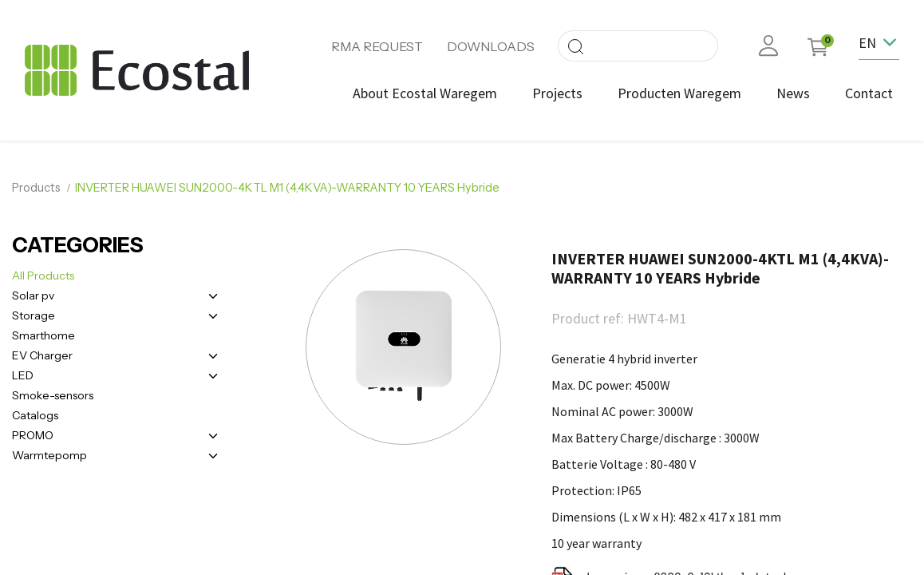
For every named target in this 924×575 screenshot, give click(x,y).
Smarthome (43, 335)
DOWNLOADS (491, 46)
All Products (43, 276)
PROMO (33, 435)
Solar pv (33, 295)
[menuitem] (425, 93)
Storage (34, 315)
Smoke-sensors (53, 395)
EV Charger (42, 355)
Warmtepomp (49, 455)
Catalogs (35, 415)
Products (36, 188)
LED (23, 375)
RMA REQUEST (377, 46)
